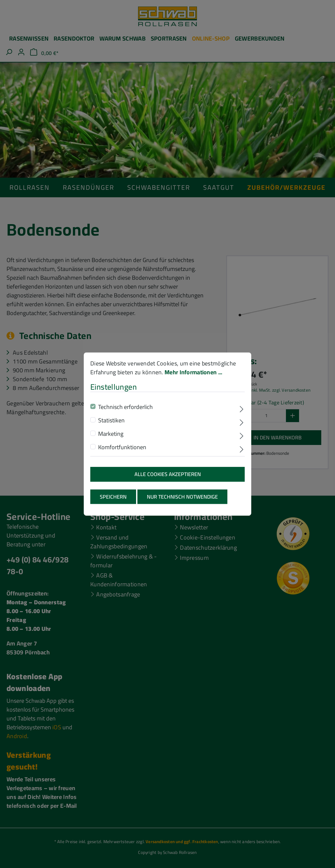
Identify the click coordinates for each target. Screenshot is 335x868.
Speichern (113, 499)
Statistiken (111, 423)
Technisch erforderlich (125, 410)
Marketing (111, 437)
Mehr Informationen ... (193, 375)
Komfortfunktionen (122, 450)
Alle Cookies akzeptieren (168, 477)
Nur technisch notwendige (182, 499)
